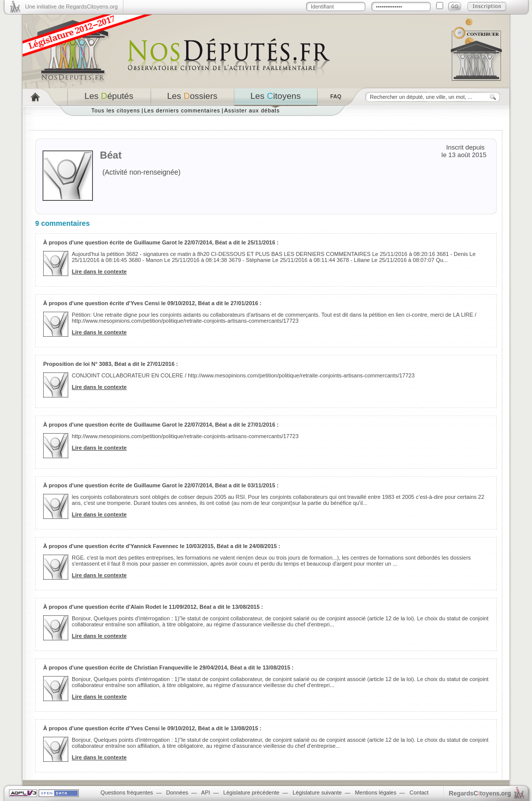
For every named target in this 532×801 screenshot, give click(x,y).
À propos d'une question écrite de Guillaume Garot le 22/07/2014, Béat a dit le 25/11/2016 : (161, 242)
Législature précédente (251, 792)
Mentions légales (376, 792)
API (206, 792)
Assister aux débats (252, 110)
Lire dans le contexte (99, 272)
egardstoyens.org (480, 793)
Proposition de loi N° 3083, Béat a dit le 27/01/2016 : (111, 364)
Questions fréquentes (127, 792)
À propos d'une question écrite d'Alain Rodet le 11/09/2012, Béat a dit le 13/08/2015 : (153, 607)
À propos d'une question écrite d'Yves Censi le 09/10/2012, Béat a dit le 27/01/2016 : (152, 303)
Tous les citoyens (116, 110)
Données (177, 792)
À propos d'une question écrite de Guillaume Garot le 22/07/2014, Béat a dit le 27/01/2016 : (161, 425)
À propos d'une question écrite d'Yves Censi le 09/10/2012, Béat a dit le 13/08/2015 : (152, 728)
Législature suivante (317, 792)
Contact (419, 792)
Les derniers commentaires (182, 110)
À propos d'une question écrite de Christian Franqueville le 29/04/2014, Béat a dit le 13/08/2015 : (168, 667)
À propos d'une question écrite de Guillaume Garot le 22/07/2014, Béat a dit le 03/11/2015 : (161, 485)
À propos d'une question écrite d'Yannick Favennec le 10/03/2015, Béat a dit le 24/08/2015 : (162, 546)
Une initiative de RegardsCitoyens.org (72, 7)
